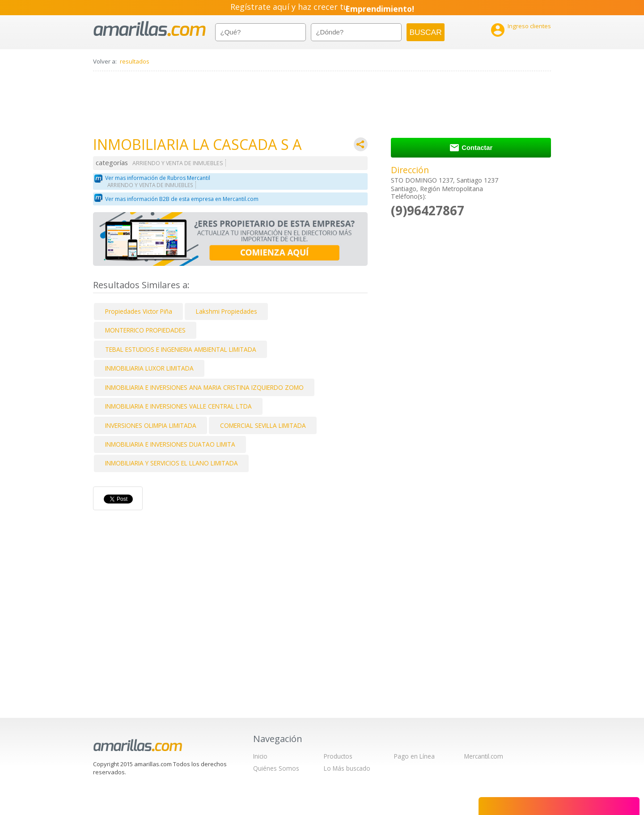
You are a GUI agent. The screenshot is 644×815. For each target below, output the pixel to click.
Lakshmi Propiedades (227, 311)
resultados (135, 61)
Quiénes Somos (276, 768)
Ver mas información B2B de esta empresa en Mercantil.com (182, 199)
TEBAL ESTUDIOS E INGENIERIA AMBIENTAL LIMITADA (181, 349)
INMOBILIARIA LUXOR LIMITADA (149, 368)
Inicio (260, 756)
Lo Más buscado (347, 768)
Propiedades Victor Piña (139, 311)
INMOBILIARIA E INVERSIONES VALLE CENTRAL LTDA (178, 406)
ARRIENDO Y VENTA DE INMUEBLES (178, 163)
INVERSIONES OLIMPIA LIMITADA (151, 425)
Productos (338, 756)
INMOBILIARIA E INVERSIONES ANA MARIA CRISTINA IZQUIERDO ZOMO (204, 387)
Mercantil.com (484, 756)
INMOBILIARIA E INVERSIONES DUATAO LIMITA (170, 444)
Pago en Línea (414, 756)
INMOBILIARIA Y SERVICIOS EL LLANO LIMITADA (172, 463)
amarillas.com (150, 29)
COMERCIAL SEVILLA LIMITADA (263, 425)
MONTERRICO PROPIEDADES (145, 330)
